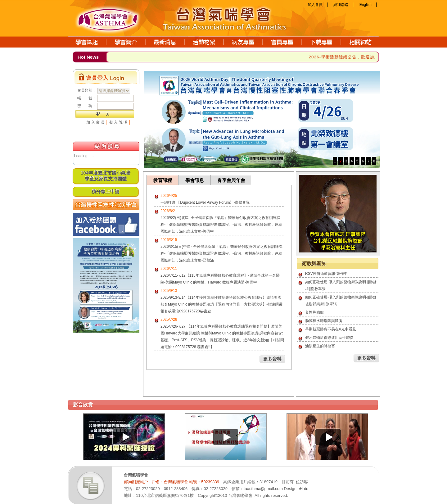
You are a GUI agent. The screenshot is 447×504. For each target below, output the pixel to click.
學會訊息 (195, 180)
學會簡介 (126, 42)
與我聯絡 (341, 5)
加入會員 (315, 5)
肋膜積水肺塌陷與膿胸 (324, 321)
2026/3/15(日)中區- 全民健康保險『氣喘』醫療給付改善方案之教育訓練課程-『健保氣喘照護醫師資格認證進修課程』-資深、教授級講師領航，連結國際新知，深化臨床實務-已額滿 (221, 253)
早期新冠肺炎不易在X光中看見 (331, 329)
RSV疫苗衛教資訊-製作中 (326, 274)
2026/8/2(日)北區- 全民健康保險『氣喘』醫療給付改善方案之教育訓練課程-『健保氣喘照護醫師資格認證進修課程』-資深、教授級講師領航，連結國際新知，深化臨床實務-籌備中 (221, 225)
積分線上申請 (106, 191)
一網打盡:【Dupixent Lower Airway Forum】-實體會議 (205, 202)
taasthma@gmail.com (263, 489)
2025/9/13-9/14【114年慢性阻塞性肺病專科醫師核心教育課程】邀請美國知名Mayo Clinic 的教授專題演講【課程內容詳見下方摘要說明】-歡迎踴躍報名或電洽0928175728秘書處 (221, 304)
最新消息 (165, 42)
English (366, 5)
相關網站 (360, 42)
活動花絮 (204, 42)
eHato (303, 489)
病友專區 (243, 42)
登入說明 (119, 122)
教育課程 (163, 180)
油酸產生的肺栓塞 (320, 346)
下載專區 (322, 42)
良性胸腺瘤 (314, 312)
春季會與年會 (231, 180)
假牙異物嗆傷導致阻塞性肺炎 (329, 338)
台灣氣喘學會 (115, 17)
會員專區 (282, 42)
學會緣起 (87, 42)
